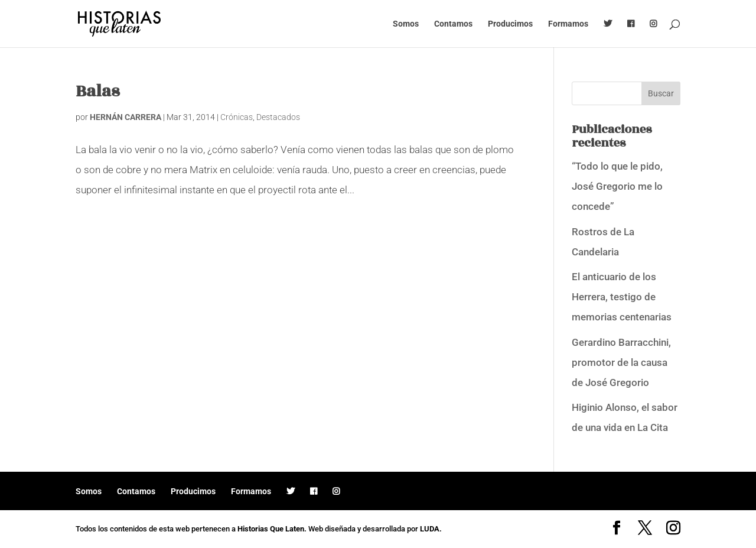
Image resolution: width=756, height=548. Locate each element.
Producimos (510, 24)
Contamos (453, 24)
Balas (97, 91)
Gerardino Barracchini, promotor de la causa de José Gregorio (621, 362)
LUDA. (431, 529)
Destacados (278, 117)
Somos (406, 24)
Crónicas (237, 117)
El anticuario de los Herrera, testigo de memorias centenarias (622, 297)
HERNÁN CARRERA (126, 117)
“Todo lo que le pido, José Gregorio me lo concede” (617, 186)
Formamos (568, 24)
